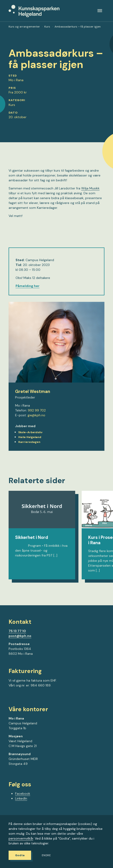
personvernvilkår (21, 838)
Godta (20, 855)
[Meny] (100, 11)
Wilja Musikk (90, 188)
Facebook (23, 794)
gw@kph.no (36, 415)
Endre (46, 855)
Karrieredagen (29, 442)
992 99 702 (37, 410)
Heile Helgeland (30, 437)
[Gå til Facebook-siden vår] (10, 698)
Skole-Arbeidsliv (30, 432)
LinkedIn (21, 798)
